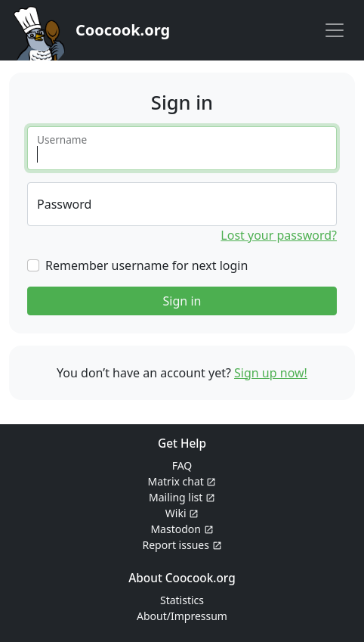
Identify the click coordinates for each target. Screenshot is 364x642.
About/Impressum (182, 616)
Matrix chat (182, 481)
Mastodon (182, 529)
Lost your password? (279, 235)
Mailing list (182, 497)
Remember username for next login (147, 265)
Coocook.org (123, 30)
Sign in (182, 301)
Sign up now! (271, 373)
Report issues (182, 545)
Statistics (182, 600)
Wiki (182, 513)
